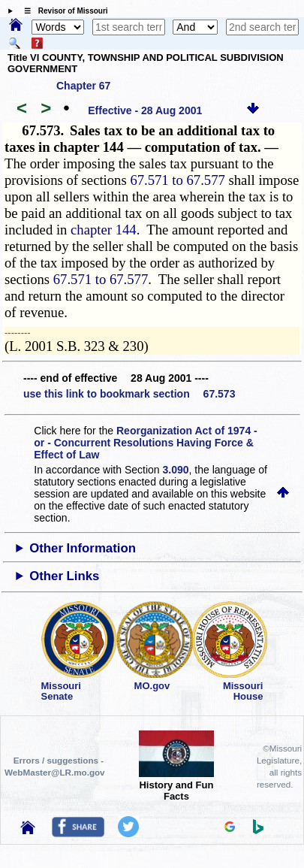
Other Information (83, 548)
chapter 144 (104, 230)
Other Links (64, 576)
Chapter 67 (83, 86)
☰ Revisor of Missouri (62, 11)
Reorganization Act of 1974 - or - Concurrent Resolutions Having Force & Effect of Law (145, 443)
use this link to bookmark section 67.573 (129, 394)
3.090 (176, 470)
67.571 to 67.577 (177, 180)
